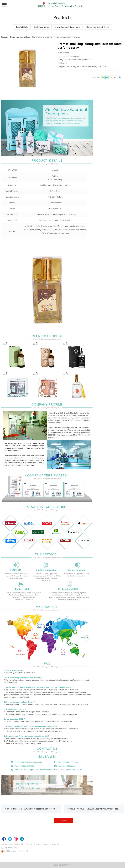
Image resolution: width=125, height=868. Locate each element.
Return (63, 821)
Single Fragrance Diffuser (20, 37)
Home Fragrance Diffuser (98, 27)
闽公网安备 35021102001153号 (16, 851)
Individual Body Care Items (68, 27)
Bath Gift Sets (22, 27)
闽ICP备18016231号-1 (63, 865)
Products (5, 37)
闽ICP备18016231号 (9, 848)
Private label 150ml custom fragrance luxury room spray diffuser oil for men (45, 809)
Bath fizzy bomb (42, 27)
